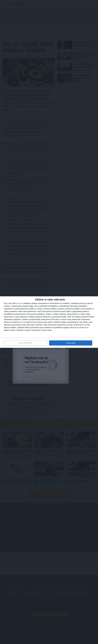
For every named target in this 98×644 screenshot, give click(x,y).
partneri (19, 303)
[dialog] (49, 322)
